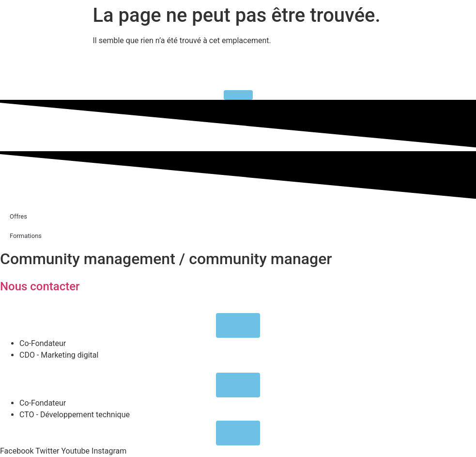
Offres (18, 216)
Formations (26, 236)
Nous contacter (40, 286)
